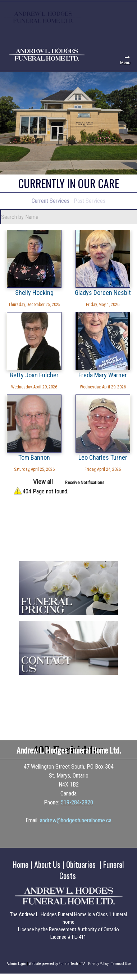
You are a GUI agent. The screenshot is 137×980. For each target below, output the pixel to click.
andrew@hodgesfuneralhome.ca (76, 820)
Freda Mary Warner (103, 375)
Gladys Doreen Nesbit (103, 292)
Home (20, 864)
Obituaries (81, 864)
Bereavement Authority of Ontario (84, 929)
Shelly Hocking (34, 292)
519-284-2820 (77, 802)
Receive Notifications (85, 482)
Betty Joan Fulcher (34, 375)
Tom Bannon (34, 457)
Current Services (51, 201)
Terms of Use (121, 964)
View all (43, 482)
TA (83, 964)
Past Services (90, 201)
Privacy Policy (98, 964)
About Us (47, 864)
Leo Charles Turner (103, 457)
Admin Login (16, 964)
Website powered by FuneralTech (53, 964)
